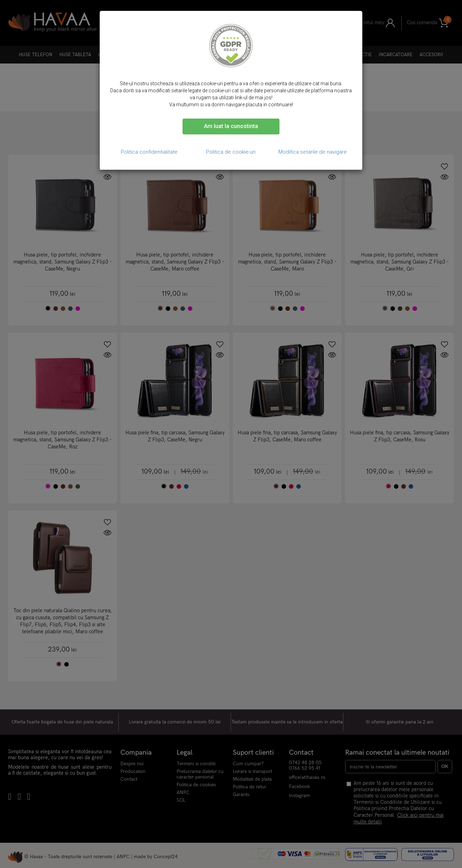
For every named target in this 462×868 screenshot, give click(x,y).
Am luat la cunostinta (231, 126)
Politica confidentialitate (149, 152)
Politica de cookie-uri (231, 152)
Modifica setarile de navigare (313, 152)
